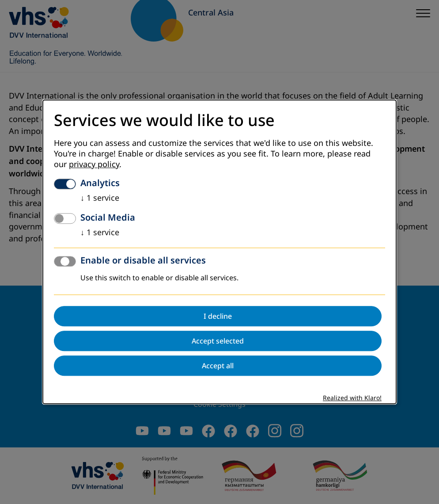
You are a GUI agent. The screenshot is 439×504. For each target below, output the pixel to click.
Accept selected (218, 341)
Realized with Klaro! (352, 399)
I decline (218, 317)
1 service (100, 199)
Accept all (218, 366)
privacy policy (94, 165)
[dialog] (219, 252)
